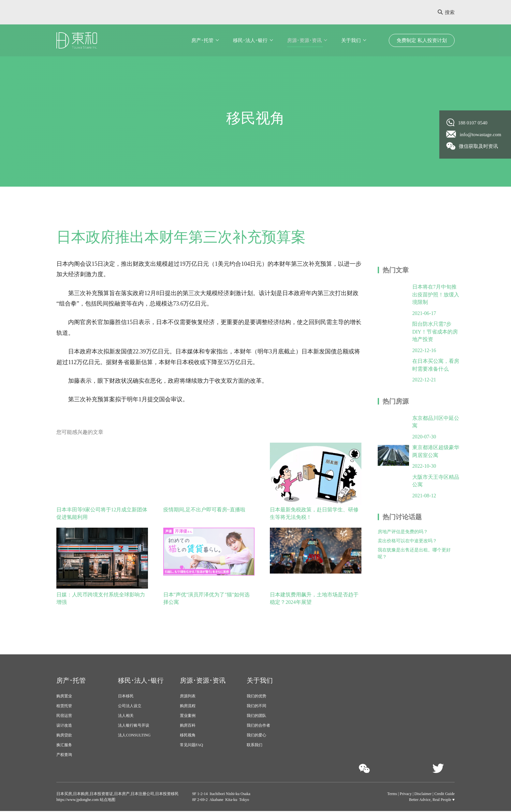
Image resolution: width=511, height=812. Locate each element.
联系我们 (255, 746)
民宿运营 (64, 717)
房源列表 (188, 697)
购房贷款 (64, 736)
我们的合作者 (258, 726)
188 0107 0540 (467, 122)
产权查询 (64, 756)
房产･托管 (202, 40)
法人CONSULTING (134, 736)
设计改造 (64, 726)
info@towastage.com (474, 134)
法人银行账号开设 (134, 726)
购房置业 (64, 697)
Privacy (406, 795)
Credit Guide (445, 795)
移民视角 (188, 736)
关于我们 (351, 40)
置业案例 (188, 717)
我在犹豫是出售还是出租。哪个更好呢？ (414, 557)
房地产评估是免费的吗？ (403, 536)
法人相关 (126, 717)
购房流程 (188, 707)
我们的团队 (256, 717)
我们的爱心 (256, 736)
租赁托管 (64, 707)
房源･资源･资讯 (304, 40)
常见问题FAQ (191, 746)
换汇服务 (64, 746)
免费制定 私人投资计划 (422, 40)
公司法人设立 (130, 707)
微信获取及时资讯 (472, 146)
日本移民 (126, 697)
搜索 (446, 12)
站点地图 (107, 801)
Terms (392, 795)
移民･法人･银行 (250, 40)
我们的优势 (256, 697)
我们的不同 (256, 707)
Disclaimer (423, 795)
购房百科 (188, 726)
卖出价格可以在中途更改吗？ (407, 545)
